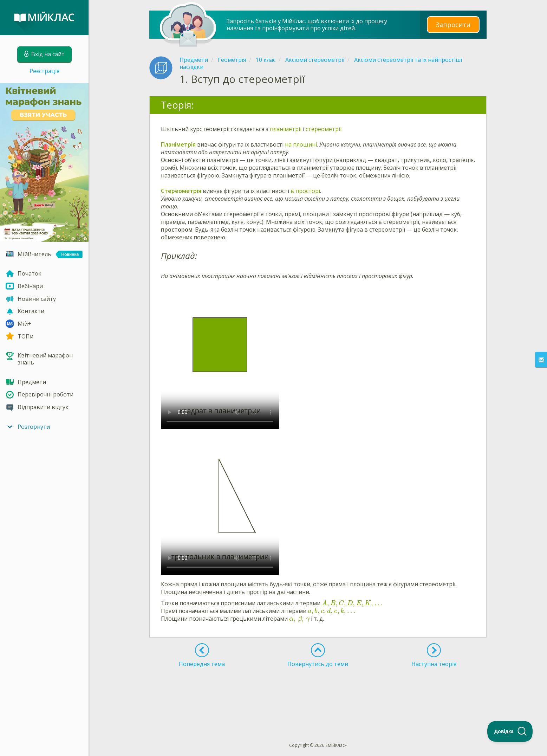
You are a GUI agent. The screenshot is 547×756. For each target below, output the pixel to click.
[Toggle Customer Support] (510, 731)
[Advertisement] (318, 692)
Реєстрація (44, 71)
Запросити (453, 24)
